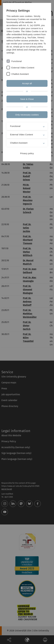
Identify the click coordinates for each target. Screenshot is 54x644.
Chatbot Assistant (20, 74)
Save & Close (27, 99)
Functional (16, 61)
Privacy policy (27, 153)
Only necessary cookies (27, 115)
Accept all (27, 83)
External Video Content (23, 68)
